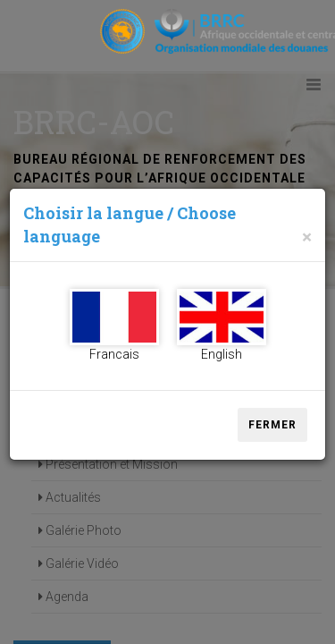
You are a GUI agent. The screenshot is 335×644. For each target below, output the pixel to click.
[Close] (307, 237)
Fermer (272, 425)
